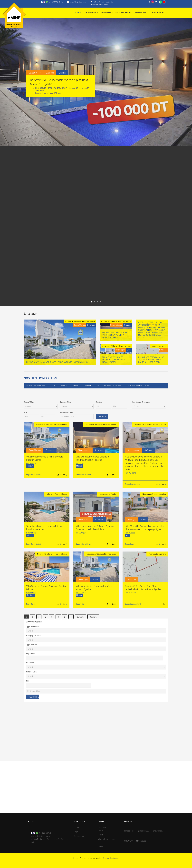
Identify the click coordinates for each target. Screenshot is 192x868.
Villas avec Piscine (123, 13)
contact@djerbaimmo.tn (78, 2)
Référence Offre (67, 620)
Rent (101, 835)
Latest (100, 847)
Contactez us (79, 836)
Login (76, 832)
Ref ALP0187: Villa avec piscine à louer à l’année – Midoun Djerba (114, 362)
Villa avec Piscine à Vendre (109, 386)
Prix (25, 620)
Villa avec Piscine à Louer (138, 386)
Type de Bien (65, 610)
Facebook (129, 831)
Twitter (158, 831)
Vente (76, 386)
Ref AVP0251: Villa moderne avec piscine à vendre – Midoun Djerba (57, 365)
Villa (53, 386)
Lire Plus (62, 73)
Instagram (144, 831)
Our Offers (102, 827)
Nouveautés (141, 13)
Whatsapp (160, 2)
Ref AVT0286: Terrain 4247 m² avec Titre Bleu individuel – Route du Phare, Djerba (151, 362)
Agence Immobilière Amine (91, 858)
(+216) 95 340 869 (57, 2)
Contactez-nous (157, 13)
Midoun (30, 674)
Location (88, 386)
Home (76, 827)
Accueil (78, 13)
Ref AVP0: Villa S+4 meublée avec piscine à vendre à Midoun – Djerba (115, 337)
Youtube (142, 841)
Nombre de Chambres (141, 610)
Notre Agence (92, 13)
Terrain (64, 386)
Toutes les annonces (36, 386)
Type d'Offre (29, 610)
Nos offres (107, 11)
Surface (99, 610)
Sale (101, 831)
